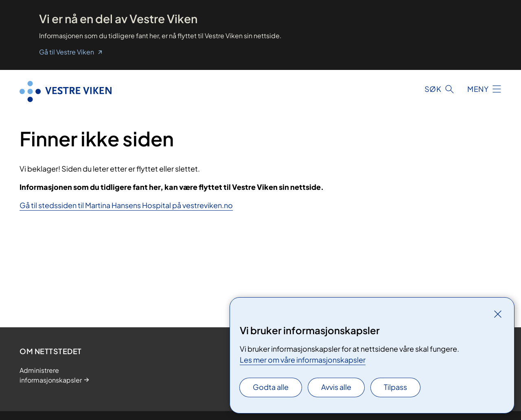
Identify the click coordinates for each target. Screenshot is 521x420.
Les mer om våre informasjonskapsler (303, 360)
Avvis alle (336, 387)
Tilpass (395, 387)
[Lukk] (498, 314)
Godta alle (271, 387)
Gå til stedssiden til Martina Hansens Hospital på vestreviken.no (126, 205)
